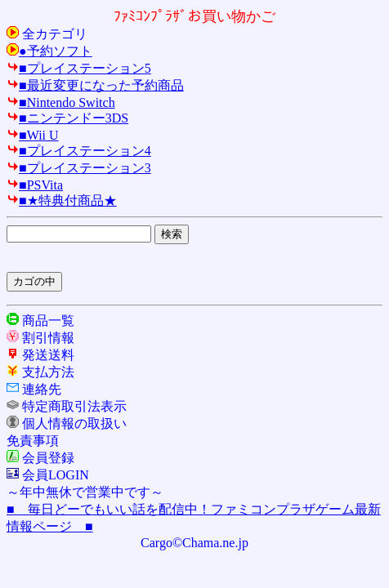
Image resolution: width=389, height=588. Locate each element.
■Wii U (33, 135)
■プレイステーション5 (79, 68)
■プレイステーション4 (79, 151)
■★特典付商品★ (62, 200)
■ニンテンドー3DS (67, 118)
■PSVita (35, 185)
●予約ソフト (49, 51)
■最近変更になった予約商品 (95, 85)
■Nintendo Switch (61, 102)
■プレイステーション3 (79, 168)
